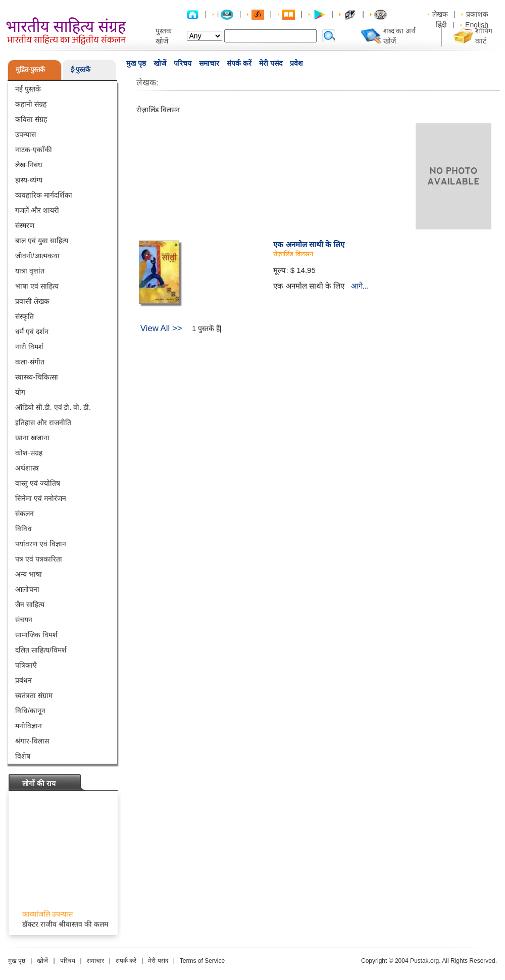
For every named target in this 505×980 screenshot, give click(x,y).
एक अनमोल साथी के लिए (309, 244)
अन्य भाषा (29, 574)
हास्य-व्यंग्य (29, 180)
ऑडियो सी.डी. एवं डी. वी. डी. (53, 407)
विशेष (23, 756)
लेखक (440, 14)
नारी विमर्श (29, 347)
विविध (23, 529)
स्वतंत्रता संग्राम (34, 695)
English (477, 25)
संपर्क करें (239, 63)
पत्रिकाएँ (26, 665)
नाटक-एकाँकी (34, 150)
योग (20, 392)
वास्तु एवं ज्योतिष (38, 483)
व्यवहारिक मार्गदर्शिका (44, 195)
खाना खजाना (32, 438)
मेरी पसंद (271, 63)
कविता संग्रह (31, 119)
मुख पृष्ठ (136, 63)
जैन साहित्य (30, 604)
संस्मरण (25, 225)
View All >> (161, 328)
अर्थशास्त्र (27, 468)
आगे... (360, 286)
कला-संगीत (30, 362)
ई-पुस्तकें (81, 69)
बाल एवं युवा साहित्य (42, 241)
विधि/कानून (30, 711)
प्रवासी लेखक (32, 301)
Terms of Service (202, 961)
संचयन (24, 620)
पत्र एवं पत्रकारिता (39, 559)
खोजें (160, 63)
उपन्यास (26, 134)
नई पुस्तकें (28, 89)
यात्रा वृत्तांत (30, 271)
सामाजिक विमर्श (36, 635)
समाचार (209, 63)
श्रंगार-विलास (32, 741)
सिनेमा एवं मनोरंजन (41, 498)
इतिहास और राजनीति (43, 423)
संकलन (24, 514)
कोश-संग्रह (29, 453)
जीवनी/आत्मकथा (37, 256)
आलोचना (27, 589)
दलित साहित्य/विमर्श (41, 650)
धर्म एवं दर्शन (32, 332)
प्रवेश (296, 63)
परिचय (183, 63)
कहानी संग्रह (31, 104)
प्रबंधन (23, 680)
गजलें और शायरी (37, 210)
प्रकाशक (477, 14)
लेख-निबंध (29, 165)
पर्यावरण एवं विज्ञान (41, 544)
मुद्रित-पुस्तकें (30, 69)
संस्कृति (24, 316)
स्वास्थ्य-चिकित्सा (37, 377)
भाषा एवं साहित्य (37, 286)
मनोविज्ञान (29, 726)
